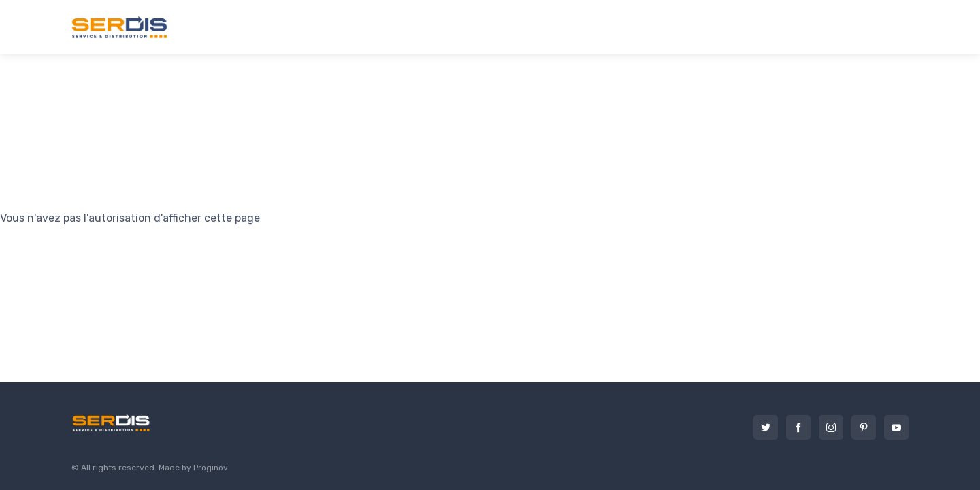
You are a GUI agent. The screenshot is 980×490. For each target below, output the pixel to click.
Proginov (211, 468)
